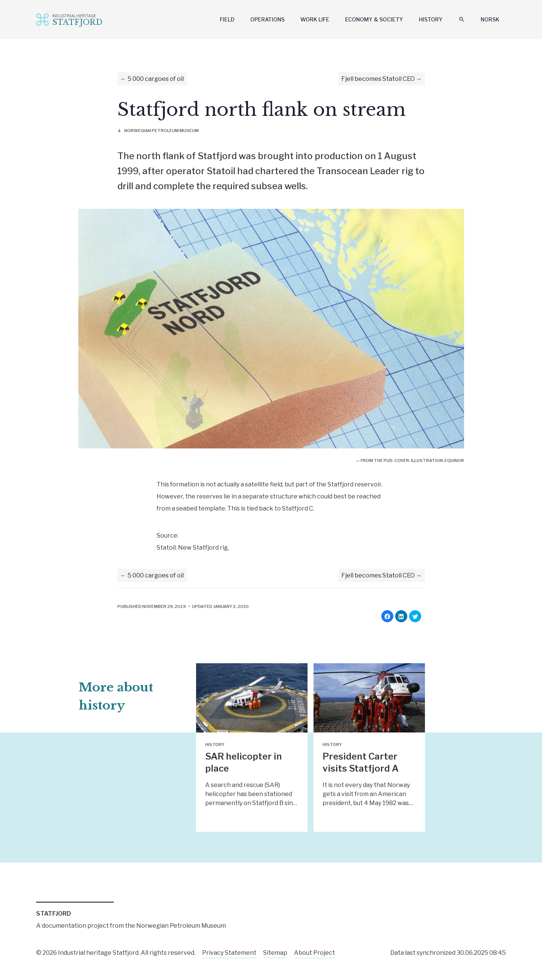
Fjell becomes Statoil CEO (378, 79)
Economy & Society (374, 19)
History (431, 19)
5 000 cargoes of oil (156, 79)
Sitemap (275, 953)
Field (227, 19)
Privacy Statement (229, 953)
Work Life (315, 19)
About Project (314, 953)
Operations (267, 19)
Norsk (490, 19)
